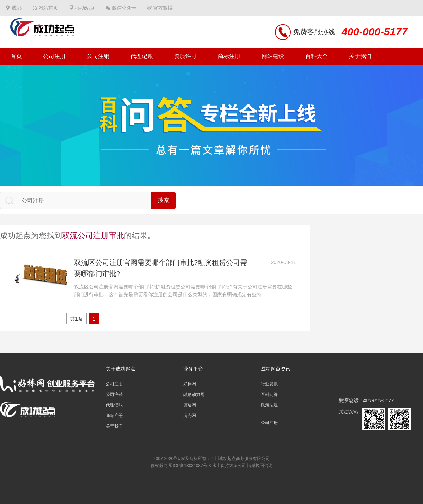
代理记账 (142, 56)
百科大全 (317, 56)
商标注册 (229, 56)
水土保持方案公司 (229, 466)
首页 (16, 56)
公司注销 (98, 56)
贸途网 (190, 405)
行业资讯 (269, 384)
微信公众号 (124, 8)
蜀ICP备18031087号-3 (190, 466)
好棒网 (190, 384)
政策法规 (269, 405)
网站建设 (273, 56)
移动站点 (85, 8)
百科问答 (269, 394)
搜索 (164, 200)
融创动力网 (194, 394)
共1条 (76, 319)
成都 (17, 8)
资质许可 (185, 56)
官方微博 (163, 8)
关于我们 (360, 56)
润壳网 (190, 416)
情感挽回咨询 (260, 466)
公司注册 (54, 56)
